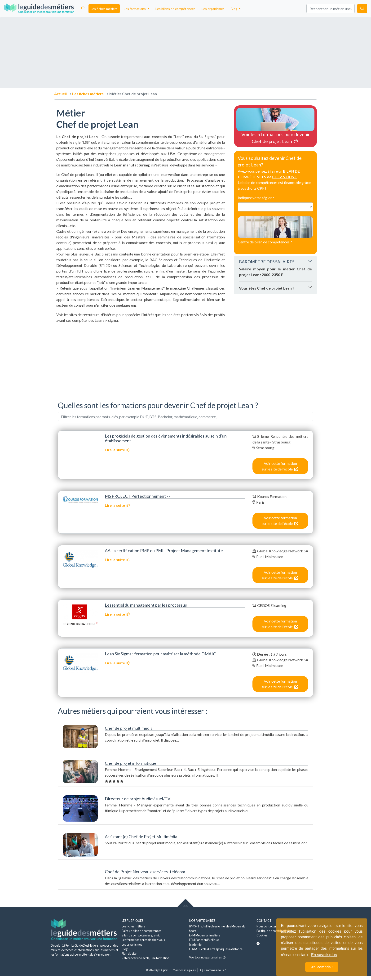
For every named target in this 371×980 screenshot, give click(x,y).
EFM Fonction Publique (204, 940)
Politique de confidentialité (274, 931)
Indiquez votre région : (256, 198)
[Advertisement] (141, 360)
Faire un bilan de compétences (141, 931)
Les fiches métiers (104, 9)
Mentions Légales (184, 970)
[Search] (331, 9)
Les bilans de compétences (175, 9)
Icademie (195, 944)
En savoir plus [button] (324, 955)
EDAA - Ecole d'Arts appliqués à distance (216, 949)
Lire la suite (118, 450)
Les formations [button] (135, 9)
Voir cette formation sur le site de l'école (280, 466)
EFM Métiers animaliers (205, 935)
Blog (125, 949)
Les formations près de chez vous (143, 940)
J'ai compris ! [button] (322, 967)
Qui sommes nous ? (213, 970)
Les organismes (213, 9)
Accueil (60, 94)
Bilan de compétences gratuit (141, 935)
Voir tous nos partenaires (207, 957)
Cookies (262, 935)
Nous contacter (266, 926)
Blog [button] (234, 9)
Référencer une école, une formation (145, 958)
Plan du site (129, 953)
